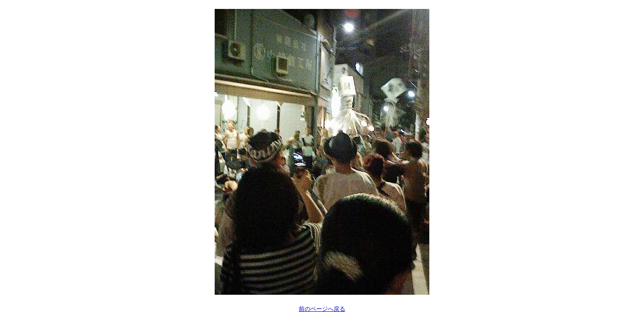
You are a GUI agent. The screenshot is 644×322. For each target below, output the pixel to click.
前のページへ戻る (322, 309)
